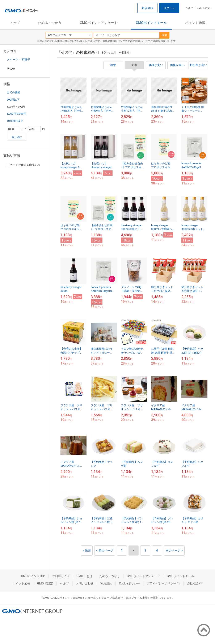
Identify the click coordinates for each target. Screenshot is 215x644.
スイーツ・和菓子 (18, 60)
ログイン (169, 8)
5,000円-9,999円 (16, 114)
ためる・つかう (50, 23)
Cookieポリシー (129, 583)
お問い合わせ (85, 583)
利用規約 (106, 583)
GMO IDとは (84, 576)
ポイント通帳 (195, 23)
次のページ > (174, 551)
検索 (164, 35)
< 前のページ (105, 551)
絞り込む (17, 137)
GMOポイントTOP (33, 576)
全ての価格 (14, 92)
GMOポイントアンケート (99, 23)
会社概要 (195, 583)
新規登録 (147, 8)
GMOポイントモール (151, 23)
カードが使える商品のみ (23, 165)
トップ (15, 23)
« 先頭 (87, 551)
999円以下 (13, 100)
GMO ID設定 (204, 8)
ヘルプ (189, 8)
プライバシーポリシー (163, 583)
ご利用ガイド (61, 576)
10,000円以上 (15, 121)
